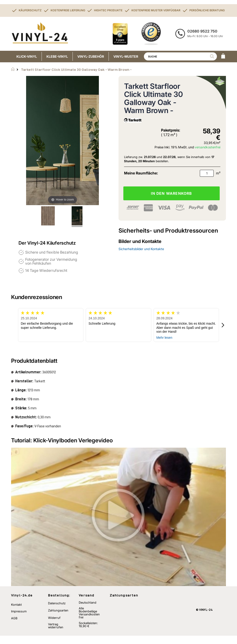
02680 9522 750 (202, 31)
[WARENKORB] (223, 57)
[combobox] (180, 56)
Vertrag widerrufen (56, 634)
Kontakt (16, 613)
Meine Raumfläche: (141, 173)
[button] (223, 325)
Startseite (13, 69)
